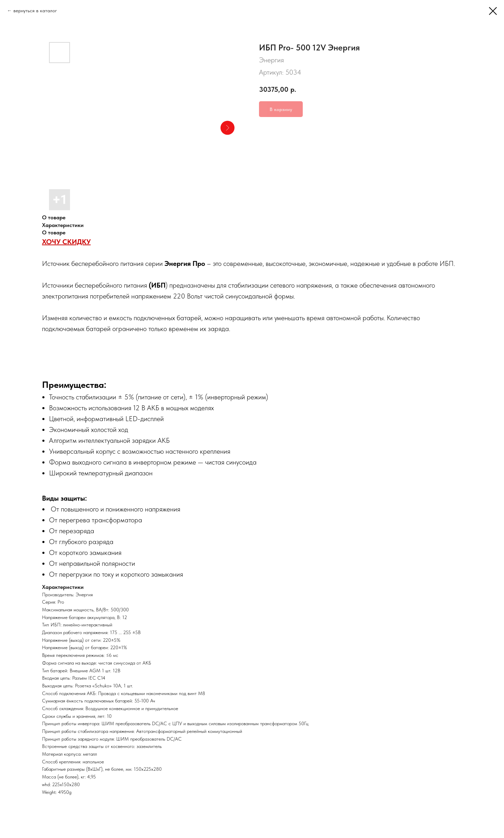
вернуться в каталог (35, 11)
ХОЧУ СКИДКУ (66, 242)
